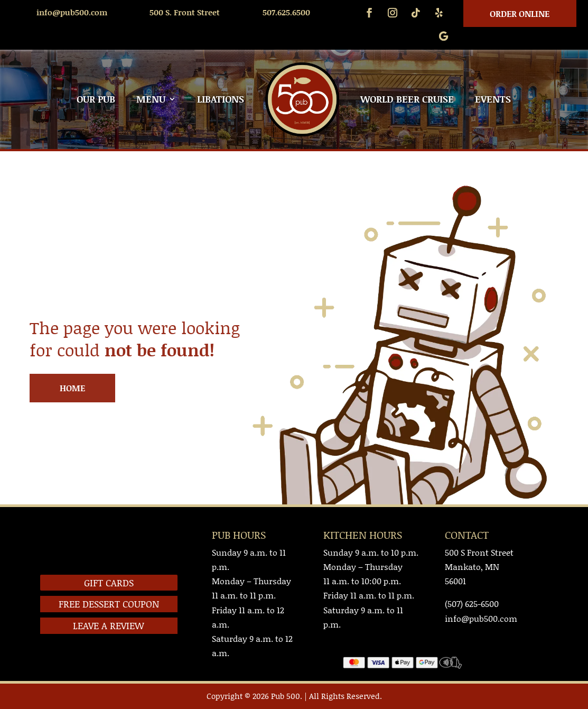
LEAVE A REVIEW (109, 625)
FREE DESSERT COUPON (109, 604)
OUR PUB (96, 99)
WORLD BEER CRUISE (407, 99)
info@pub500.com (72, 12)
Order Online (520, 13)
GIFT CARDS (109, 583)
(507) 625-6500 (472, 604)
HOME (72, 388)
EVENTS (493, 99)
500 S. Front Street (185, 12)
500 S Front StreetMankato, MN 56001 (479, 567)
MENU (151, 99)
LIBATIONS (221, 99)
